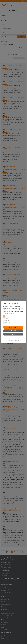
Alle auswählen (13, 327)
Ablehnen (13, 331)
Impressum (10, 341)
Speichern (13, 334)
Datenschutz (16, 341)
